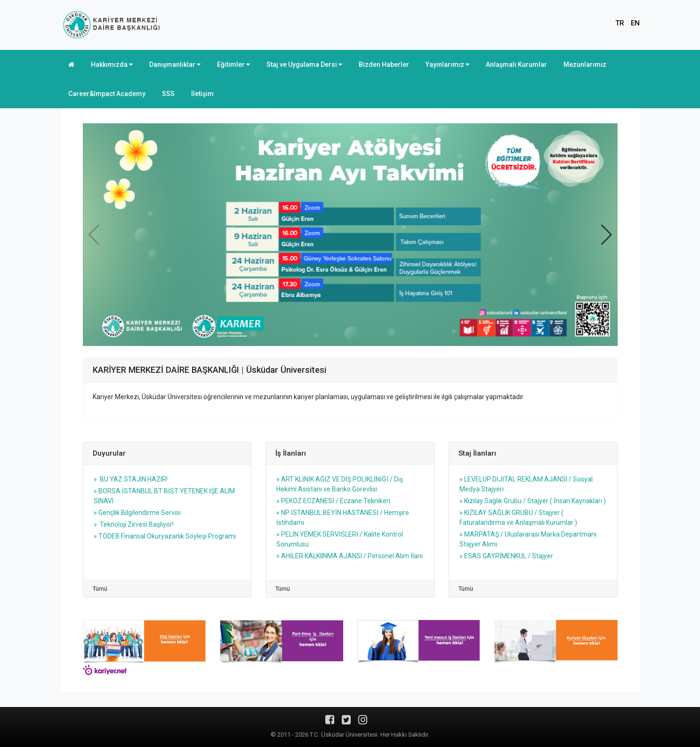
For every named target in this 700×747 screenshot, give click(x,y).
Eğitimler (233, 64)
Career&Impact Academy (107, 94)
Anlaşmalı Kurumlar (516, 64)
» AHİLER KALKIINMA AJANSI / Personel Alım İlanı (350, 556)
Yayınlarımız (447, 64)
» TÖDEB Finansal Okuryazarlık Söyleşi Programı (165, 536)
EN (635, 23)
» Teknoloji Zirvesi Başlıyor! (134, 524)
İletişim (202, 94)
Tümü (100, 589)
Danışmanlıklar (175, 64)
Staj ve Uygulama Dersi (304, 64)
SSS (168, 94)
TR (620, 23)
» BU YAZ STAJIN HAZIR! (131, 479)
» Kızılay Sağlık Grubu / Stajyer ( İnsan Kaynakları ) (533, 501)
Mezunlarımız (585, 64)
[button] (607, 235)
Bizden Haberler (384, 64)
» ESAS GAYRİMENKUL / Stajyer (506, 556)
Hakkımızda (112, 64)
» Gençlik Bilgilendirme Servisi (137, 513)
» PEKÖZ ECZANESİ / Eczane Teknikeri (333, 501)
